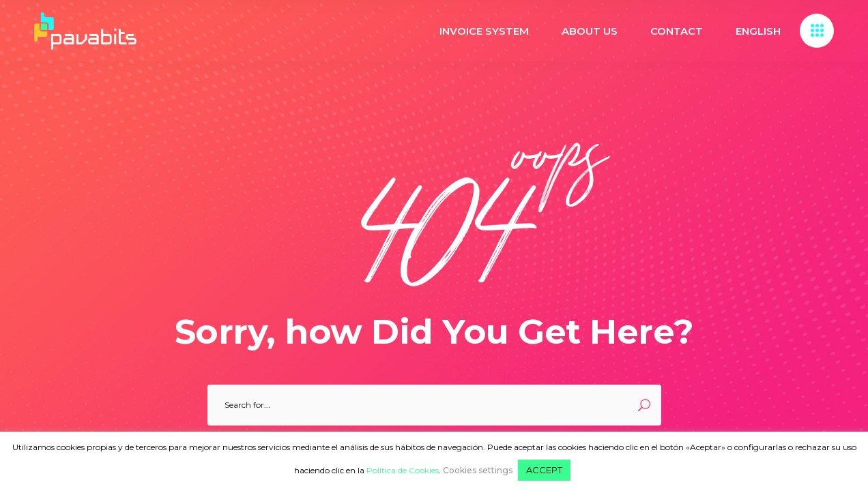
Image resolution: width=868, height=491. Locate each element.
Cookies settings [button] (478, 470)
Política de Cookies (403, 470)
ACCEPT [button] (544, 470)
